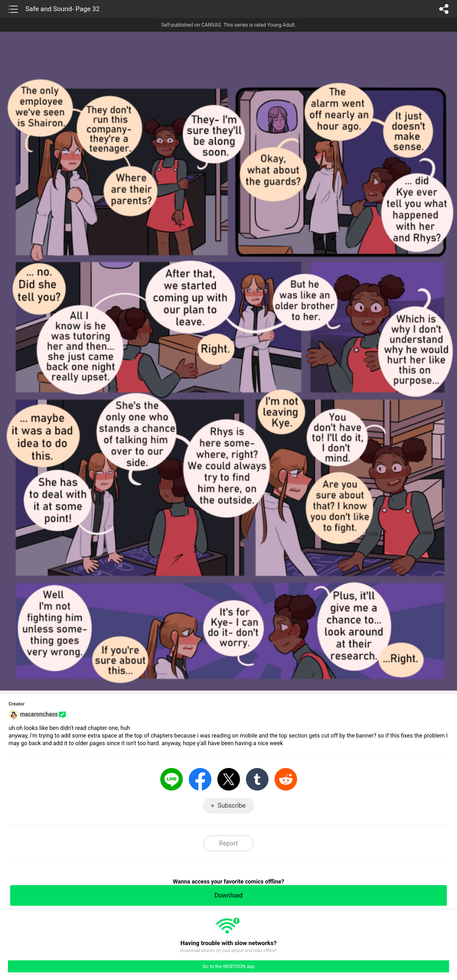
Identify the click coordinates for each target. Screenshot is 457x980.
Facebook (200, 779)
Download (228, 895)
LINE (172, 779)
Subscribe (232, 805)
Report (228, 843)
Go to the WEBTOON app (228, 966)
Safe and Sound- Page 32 (63, 9)
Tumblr (257, 779)
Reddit (286, 779)
